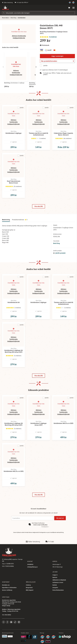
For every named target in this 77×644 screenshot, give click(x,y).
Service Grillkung (7, 590)
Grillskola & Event (58, 582)
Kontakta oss (6, 585)
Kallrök (55, 585)
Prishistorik (45, 45)
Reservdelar (5, 18)
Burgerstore (29, 588)
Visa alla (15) (39, 495)
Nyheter (55, 577)
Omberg (28, 585)
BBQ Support (30, 590)
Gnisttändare (22, 18)
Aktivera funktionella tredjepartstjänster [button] (16, 73)
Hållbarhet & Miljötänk (59, 580)
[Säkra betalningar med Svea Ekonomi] (5, 636)
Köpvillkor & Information (9, 588)
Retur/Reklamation (58, 590)
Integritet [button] (55, 588)
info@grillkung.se (32, 567)
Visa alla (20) (39, 206)
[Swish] (10, 636)
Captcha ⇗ (45, 527)
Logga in (55, 575)
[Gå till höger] (36, 67)
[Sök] (38, 13)
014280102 (30, 564)
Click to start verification (40, 525)
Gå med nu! (60, 518)
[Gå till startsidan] (6, 8)
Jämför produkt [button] (59, 253)
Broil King (13, 18)
